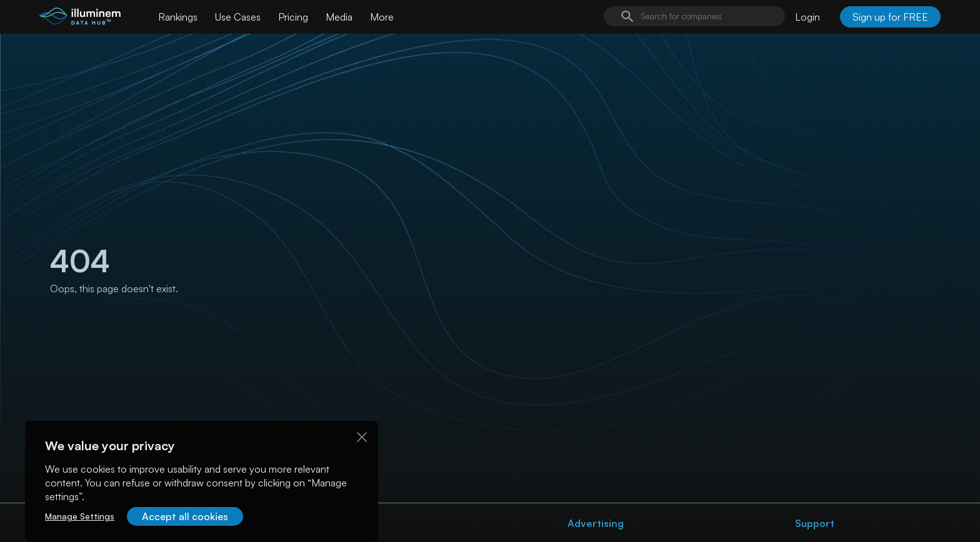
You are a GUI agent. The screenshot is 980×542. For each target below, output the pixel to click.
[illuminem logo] (80, 18)
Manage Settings (80, 516)
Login (807, 17)
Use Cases (238, 17)
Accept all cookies (185, 516)
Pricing (293, 17)
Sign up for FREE (890, 17)
